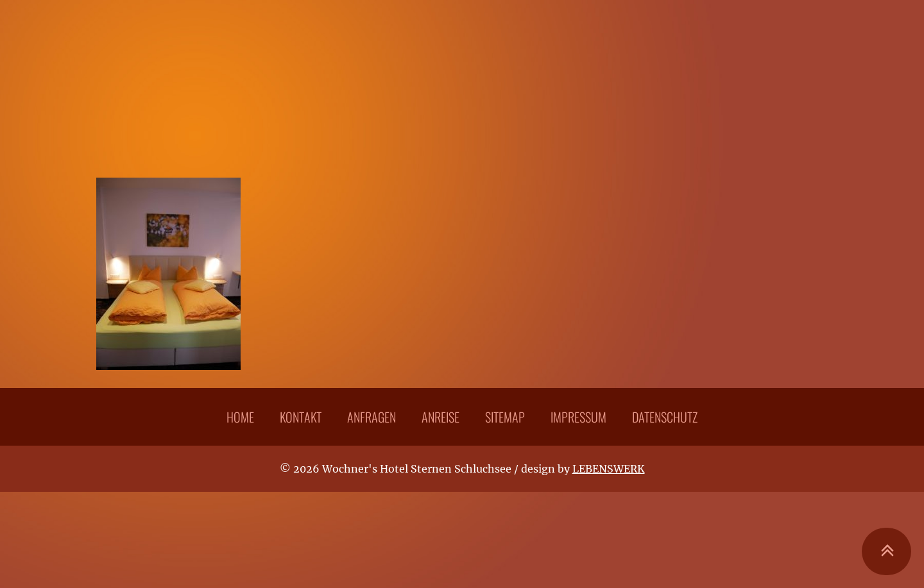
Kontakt (301, 417)
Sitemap (505, 417)
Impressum (578, 417)
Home (240, 417)
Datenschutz (665, 417)
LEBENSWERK (609, 469)
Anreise (441, 417)
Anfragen (372, 417)
